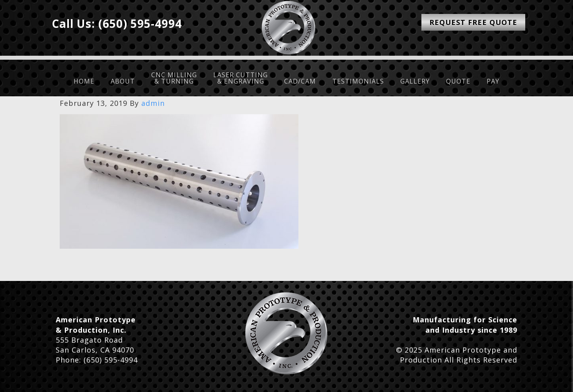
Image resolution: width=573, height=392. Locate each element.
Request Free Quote (473, 22)
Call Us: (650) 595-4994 (117, 23)
